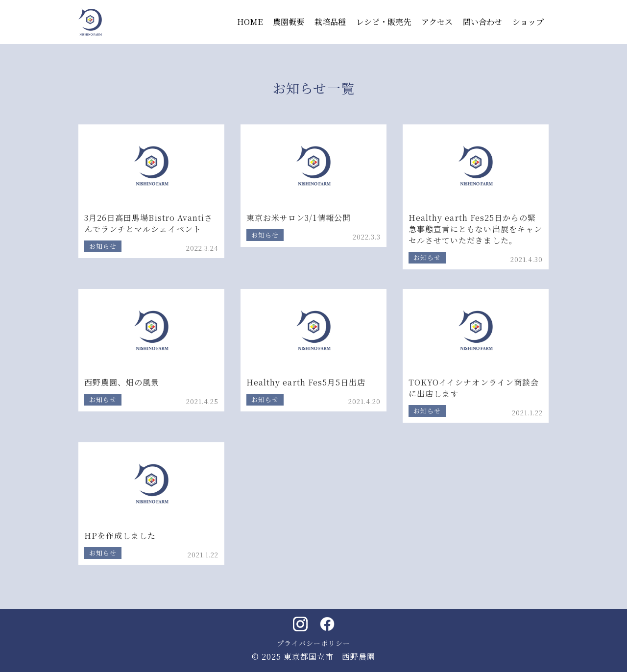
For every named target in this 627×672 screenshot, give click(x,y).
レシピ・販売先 (384, 22)
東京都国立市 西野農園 (330, 657)
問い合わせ (482, 22)
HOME (250, 22)
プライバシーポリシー (314, 643)
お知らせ (103, 246)
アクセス (437, 22)
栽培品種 (330, 22)
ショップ (528, 22)
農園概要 (289, 22)
